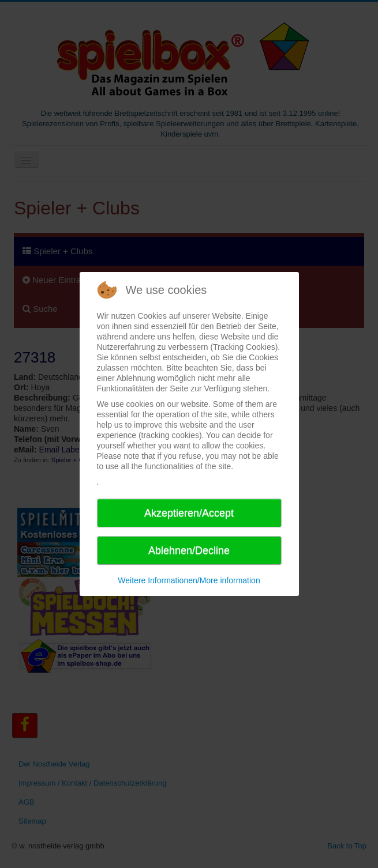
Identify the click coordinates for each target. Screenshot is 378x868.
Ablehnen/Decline (189, 550)
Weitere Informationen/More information (189, 580)
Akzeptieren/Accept (189, 513)
